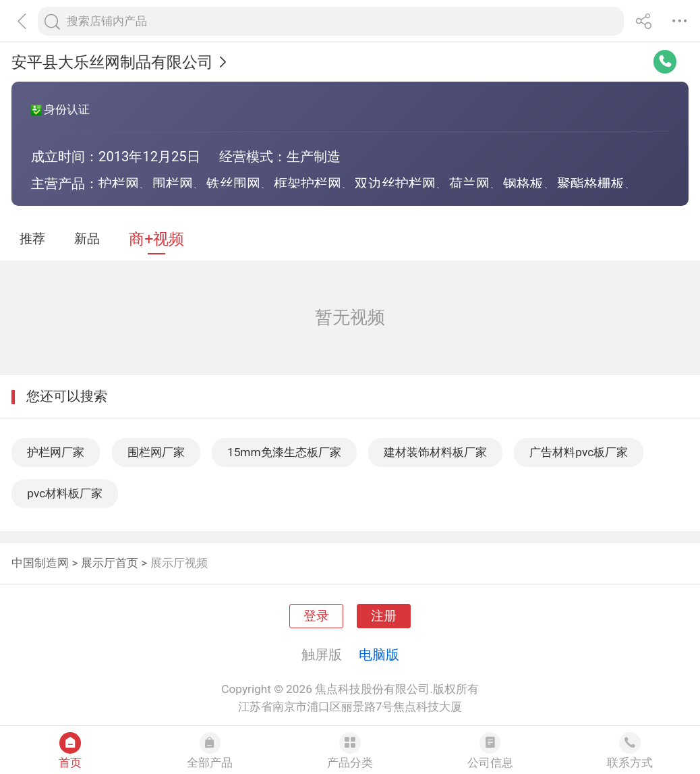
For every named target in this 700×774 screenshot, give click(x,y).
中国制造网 (40, 563)
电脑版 (379, 655)
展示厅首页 (110, 563)
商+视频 (156, 239)
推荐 (32, 239)
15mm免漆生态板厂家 (284, 452)
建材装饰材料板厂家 (435, 452)
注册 (384, 616)
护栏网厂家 (56, 452)
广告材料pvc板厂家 (579, 452)
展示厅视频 (179, 563)
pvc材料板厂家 (65, 493)
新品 (87, 239)
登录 (316, 616)
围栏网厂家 (156, 452)
